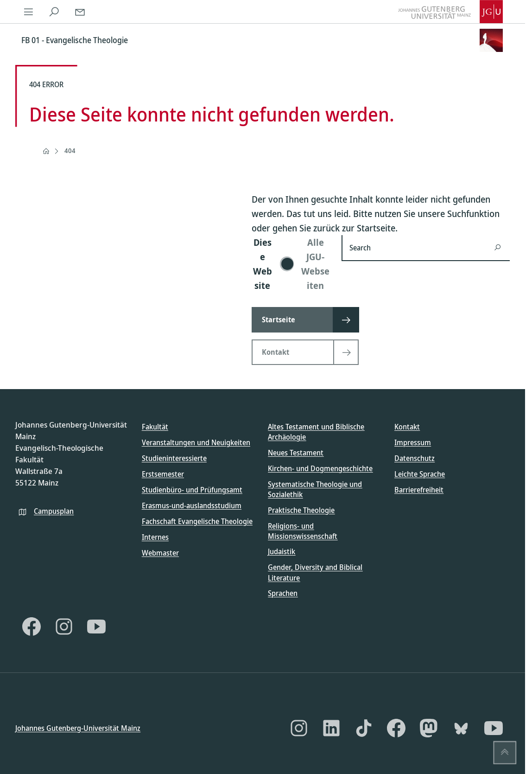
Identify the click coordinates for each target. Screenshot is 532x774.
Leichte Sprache (420, 474)
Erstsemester (163, 474)
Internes (155, 537)
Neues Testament (296, 452)
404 (70, 150)
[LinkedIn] (331, 728)
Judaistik (282, 551)
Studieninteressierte (174, 458)
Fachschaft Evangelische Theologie (197, 521)
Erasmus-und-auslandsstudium (192, 505)
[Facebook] (32, 627)
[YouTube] (96, 627)
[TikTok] (364, 728)
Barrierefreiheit (419, 490)
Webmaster (160, 553)
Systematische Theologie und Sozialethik (315, 489)
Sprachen (283, 593)
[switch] (291, 264)
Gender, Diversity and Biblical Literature (315, 572)
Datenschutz (415, 458)
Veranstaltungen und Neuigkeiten (196, 442)
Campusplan (54, 511)
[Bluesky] (461, 728)
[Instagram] (64, 627)
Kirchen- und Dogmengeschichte (320, 468)
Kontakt (407, 427)
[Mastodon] (429, 728)
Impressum (413, 442)
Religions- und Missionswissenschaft (303, 531)
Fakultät (155, 427)
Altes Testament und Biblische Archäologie (316, 432)
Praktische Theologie (301, 510)
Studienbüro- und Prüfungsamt (192, 490)
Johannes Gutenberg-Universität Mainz (78, 728)
